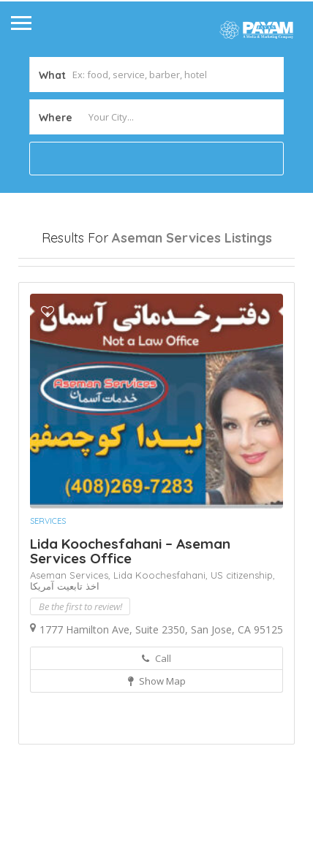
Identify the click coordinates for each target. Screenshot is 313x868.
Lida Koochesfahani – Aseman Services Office (130, 628)
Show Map (157, 758)
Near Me (84, 304)
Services (48, 598)
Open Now (57, 278)
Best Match (167, 304)
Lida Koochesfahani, (162, 652)
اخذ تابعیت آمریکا (65, 663)
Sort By (48, 330)
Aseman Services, (72, 652)
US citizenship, (243, 652)
